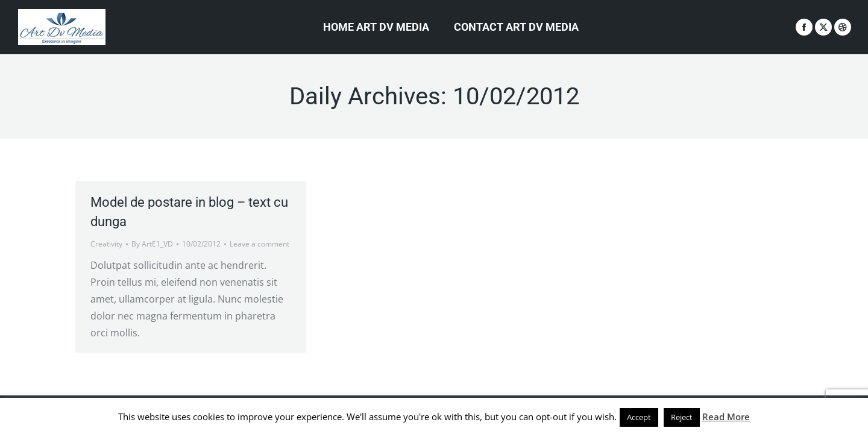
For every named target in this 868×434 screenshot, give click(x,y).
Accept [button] (639, 417)
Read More (726, 417)
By (152, 244)
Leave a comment (259, 244)
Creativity (106, 244)
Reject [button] (682, 417)
